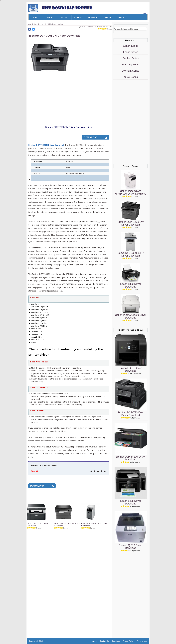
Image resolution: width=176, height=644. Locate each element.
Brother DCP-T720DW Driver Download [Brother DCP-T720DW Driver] (131, 414)
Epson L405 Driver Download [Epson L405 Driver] (131, 502)
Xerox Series (131, 77)
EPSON (64, 17)
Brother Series (131, 58)
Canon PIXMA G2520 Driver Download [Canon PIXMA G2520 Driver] (131, 316)
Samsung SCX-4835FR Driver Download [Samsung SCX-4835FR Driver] (131, 254)
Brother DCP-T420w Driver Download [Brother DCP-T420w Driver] (131, 458)
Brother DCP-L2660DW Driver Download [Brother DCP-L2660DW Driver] (131, 223)
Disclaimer (116, 641)
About (95, 641)
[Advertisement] (90, 77)
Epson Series (131, 52)
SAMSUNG (93, 17)
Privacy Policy (128, 641)
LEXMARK (107, 17)
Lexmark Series (131, 71)
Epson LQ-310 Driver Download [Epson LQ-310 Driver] (131, 547)
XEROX (121, 17)
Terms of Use (142, 641)
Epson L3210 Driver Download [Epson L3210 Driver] (131, 369)
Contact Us (104, 641)
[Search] (130, 29)
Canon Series (131, 46)
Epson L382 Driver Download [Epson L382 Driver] (131, 285)
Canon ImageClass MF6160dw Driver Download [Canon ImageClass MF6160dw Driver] (131, 192)
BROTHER (79, 17)
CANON (50, 17)
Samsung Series (131, 64)
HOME (36, 17)
